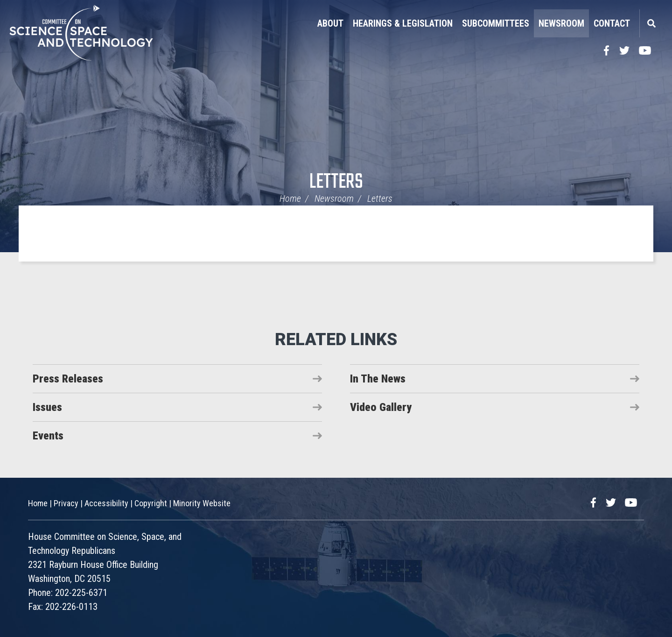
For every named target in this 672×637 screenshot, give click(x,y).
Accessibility (106, 503)
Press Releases (68, 379)
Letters (336, 182)
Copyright (151, 503)
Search (651, 23)
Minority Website (202, 503)
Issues (47, 407)
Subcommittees (496, 23)
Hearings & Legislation (403, 23)
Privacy (66, 503)
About (330, 23)
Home (290, 198)
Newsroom (561, 23)
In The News (378, 379)
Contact (612, 23)
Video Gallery (381, 407)
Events (48, 436)
